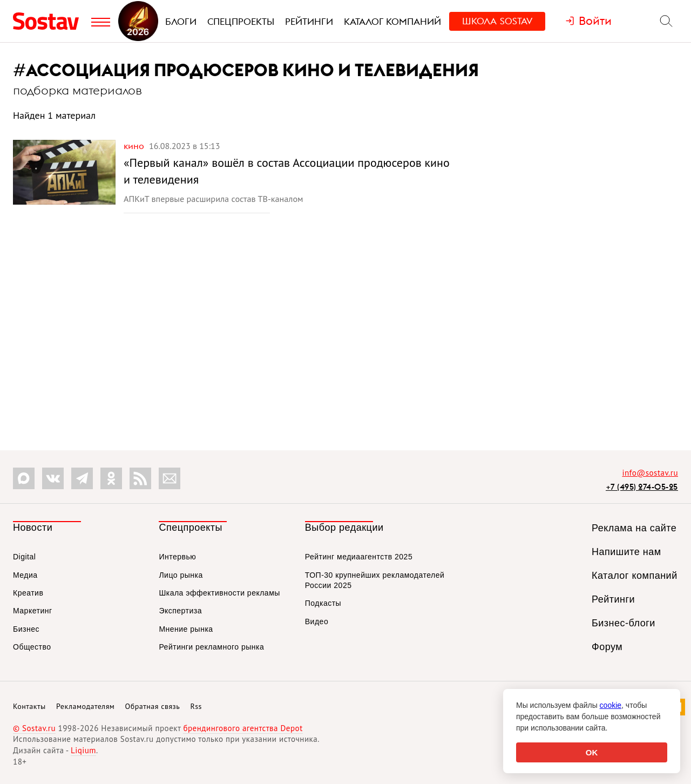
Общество (32, 647)
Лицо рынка (181, 575)
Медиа (25, 575)
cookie (611, 705)
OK (592, 752)
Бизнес (26, 629)
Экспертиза (180, 611)
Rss (196, 706)
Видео (317, 621)
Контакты (29, 706)
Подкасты (323, 603)
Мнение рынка (186, 629)
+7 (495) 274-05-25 (642, 487)
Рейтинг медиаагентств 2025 (359, 557)
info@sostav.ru (650, 473)
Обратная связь (153, 706)
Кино (135, 146)
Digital (24, 557)
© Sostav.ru (34, 728)
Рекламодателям (85, 706)
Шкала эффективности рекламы (219, 593)
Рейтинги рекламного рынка (211, 647)
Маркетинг (33, 611)
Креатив (28, 593)
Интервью (177, 557)
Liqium (83, 750)
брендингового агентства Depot (243, 728)
